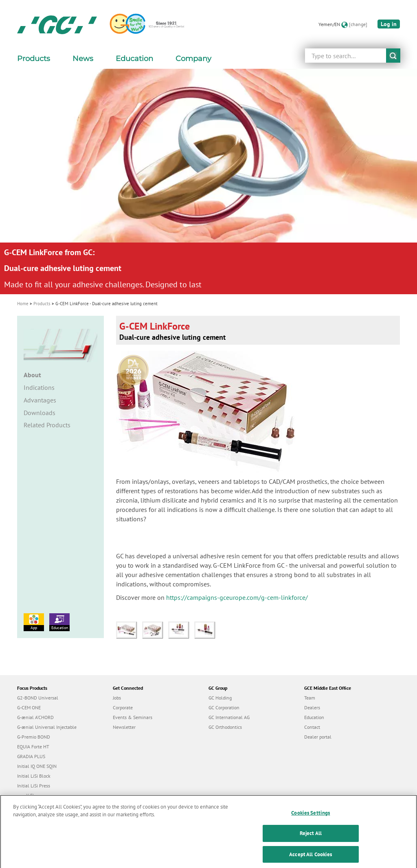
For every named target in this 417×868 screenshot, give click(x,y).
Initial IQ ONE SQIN (37, 766)
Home (23, 304)
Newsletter (124, 727)
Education (59, 622)
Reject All (311, 840)
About (32, 375)
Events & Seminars (133, 717)
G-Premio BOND (34, 737)
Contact (312, 727)
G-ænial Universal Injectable (47, 727)
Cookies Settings (311, 819)
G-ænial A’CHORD (35, 717)
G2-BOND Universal (38, 698)
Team (310, 698)
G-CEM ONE (29, 707)
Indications (39, 387)
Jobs (117, 698)
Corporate (123, 707)
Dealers (312, 707)
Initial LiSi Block (34, 776)
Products (42, 304)
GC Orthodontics (225, 727)
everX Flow (29, 795)
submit (393, 56)
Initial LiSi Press (34, 786)
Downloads (40, 413)
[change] (358, 24)
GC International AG (229, 717)
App (34, 622)
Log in (389, 24)
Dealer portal (318, 737)
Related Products (47, 425)
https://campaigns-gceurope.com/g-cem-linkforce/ (237, 597)
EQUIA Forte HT (33, 747)
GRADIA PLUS (31, 756)
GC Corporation (224, 707)
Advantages (40, 400)
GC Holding (220, 698)
